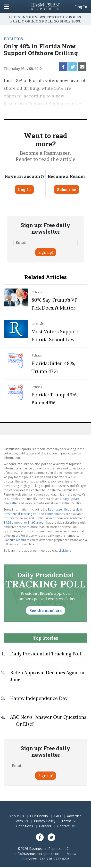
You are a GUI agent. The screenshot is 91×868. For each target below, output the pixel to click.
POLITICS (13, 39)
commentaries (55, 514)
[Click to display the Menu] (6, 7)
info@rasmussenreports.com (38, 854)
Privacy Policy (45, 821)
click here (65, 551)
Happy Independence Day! (39, 698)
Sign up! (46, 252)
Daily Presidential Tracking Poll (46, 654)
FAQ (58, 816)
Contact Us (66, 826)
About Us (17, 816)
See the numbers (45, 610)
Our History (39, 816)
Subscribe (66, 189)
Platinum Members (17, 540)
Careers (45, 826)
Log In (81, 7)
